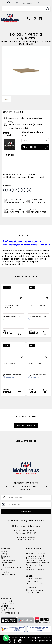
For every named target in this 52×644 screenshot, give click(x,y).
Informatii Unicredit (36, 570)
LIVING (4, 551)
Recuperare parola (36, 583)
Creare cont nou (35, 579)
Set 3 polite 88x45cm (37, 305)
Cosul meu (32, 588)
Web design (35, 641)
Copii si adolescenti (11, 567)
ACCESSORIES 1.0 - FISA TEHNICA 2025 (16, 201)
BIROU (4, 570)
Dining (4, 554)
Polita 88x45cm (9, 364)
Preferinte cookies (10, 613)
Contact (5, 611)
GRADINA (5, 572)
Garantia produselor (36, 561)
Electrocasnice (8, 574)
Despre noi (6, 601)
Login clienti (32, 581)
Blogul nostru (7, 608)
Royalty (48, 641)
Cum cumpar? (33, 551)
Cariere (4, 606)
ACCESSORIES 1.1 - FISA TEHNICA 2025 (38, 201)
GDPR (29, 567)
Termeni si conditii (35, 558)
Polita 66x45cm (35, 364)
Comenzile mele (34, 590)
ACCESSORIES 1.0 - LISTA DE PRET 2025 (16, 211)
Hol (2, 565)
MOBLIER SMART (8, 561)
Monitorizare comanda (38, 563)
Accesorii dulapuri (31, 41)
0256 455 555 (24, 3)
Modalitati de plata (36, 554)
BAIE (3, 558)
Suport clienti (7, 604)
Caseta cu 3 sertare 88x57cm (11, 306)
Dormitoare (15, 41)
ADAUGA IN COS (29, 147)
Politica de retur (34, 565)
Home (4, 41)
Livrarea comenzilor (36, 556)
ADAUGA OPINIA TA (26, 425)
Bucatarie (5, 556)
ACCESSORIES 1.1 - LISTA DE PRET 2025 (38, 211)
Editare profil (32, 592)
